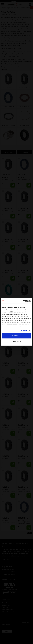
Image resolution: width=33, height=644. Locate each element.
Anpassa (17, 342)
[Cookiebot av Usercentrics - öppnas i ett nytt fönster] (23, 301)
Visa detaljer (24, 330)
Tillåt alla (16, 336)
